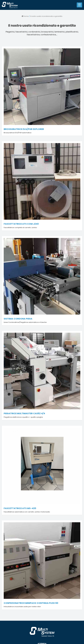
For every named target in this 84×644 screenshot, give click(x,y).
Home (25, 16)
